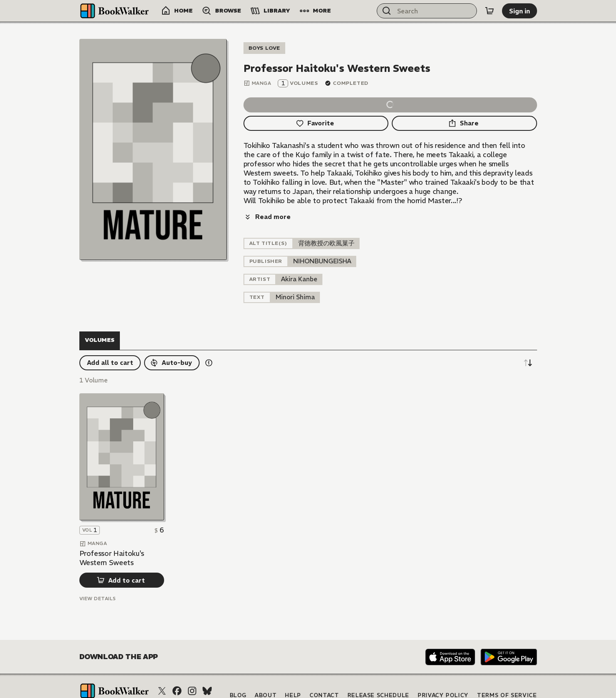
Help (293, 677)
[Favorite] (316, 123)
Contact (324, 677)
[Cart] (489, 11)
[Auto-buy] (172, 344)
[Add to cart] (122, 562)
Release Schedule (378, 677)
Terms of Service (507, 677)
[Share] (464, 123)
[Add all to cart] (110, 344)
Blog (238, 677)
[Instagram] (192, 673)
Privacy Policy (443, 677)
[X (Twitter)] (162, 673)
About (266, 677)
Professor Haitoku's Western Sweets (112, 540)
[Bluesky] (207, 673)
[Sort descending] (528, 344)
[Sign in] (520, 11)
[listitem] (322, 243)
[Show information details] (209, 344)
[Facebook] (177, 673)
